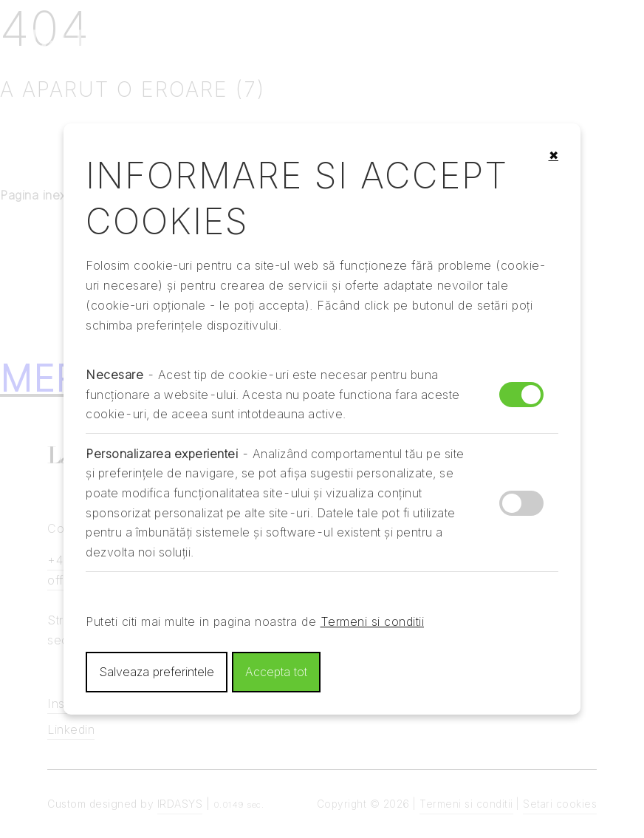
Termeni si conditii (373, 621)
